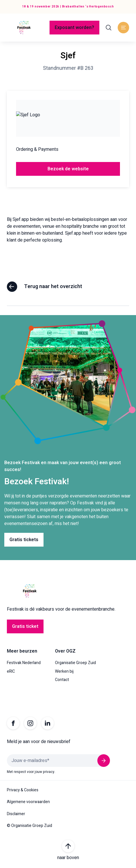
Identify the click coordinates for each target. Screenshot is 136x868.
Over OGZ (65, 651)
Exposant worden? (74, 28)
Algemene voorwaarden (28, 802)
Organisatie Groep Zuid (75, 663)
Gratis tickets (24, 540)
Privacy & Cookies (23, 790)
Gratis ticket (25, 626)
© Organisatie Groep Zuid (29, 826)
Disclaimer (16, 814)
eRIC (11, 672)
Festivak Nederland (24, 663)
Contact (62, 680)
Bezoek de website (68, 169)
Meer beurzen (22, 651)
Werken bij (64, 672)
